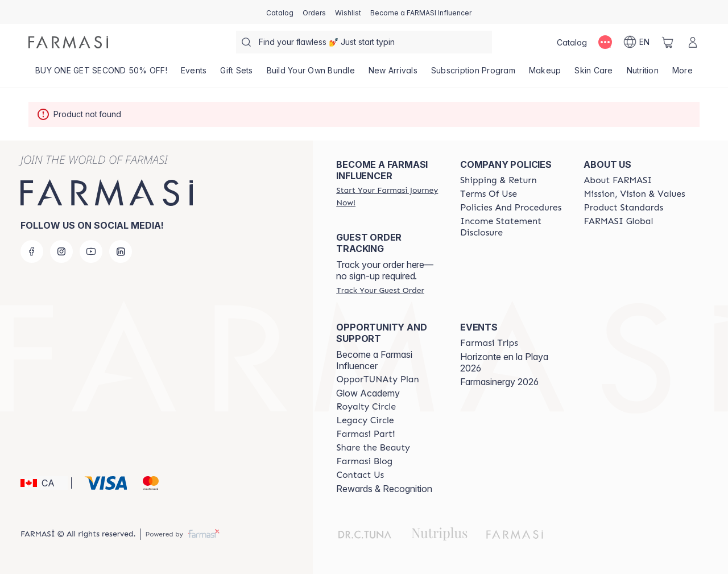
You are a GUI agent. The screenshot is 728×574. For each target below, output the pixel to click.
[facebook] (32, 251)
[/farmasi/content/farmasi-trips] (489, 343)
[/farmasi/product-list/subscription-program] (473, 74)
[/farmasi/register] (314, 12)
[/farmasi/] (68, 42)
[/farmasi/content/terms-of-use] (489, 194)
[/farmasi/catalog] (280, 12)
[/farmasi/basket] (668, 42)
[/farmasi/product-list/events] (194, 74)
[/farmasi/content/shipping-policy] (499, 180)
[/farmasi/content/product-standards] (623, 208)
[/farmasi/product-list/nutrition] (643, 74)
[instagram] (61, 251)
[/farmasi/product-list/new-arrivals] (393, 74)
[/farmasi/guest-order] (380, 290)
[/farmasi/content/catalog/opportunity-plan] (377, 379)
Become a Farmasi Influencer (374, 360)
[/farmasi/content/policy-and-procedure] (511, 208)
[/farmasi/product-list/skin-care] (593, 74)
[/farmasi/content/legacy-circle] (365, 420)
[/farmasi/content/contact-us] (360, 475)
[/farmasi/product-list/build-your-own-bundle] (311, 74)
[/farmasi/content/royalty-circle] (366, 407)
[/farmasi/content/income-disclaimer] (512, 227)
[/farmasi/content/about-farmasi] (618, 180)
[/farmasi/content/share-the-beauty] (373, 448)
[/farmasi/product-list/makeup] (545, 74)
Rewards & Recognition (384, 489)
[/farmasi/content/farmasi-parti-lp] (365, 434)
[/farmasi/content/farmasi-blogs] (364, 461)
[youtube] (91, 251)
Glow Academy (368, 393)
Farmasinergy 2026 (499, 382)
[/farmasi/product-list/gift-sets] (236, 74)
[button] (44, 483)
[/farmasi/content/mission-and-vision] (634, 194)
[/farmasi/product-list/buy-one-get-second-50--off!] (101, 74)
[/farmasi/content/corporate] (618, 221)
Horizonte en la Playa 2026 (504, 362)
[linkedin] (121, 251)
